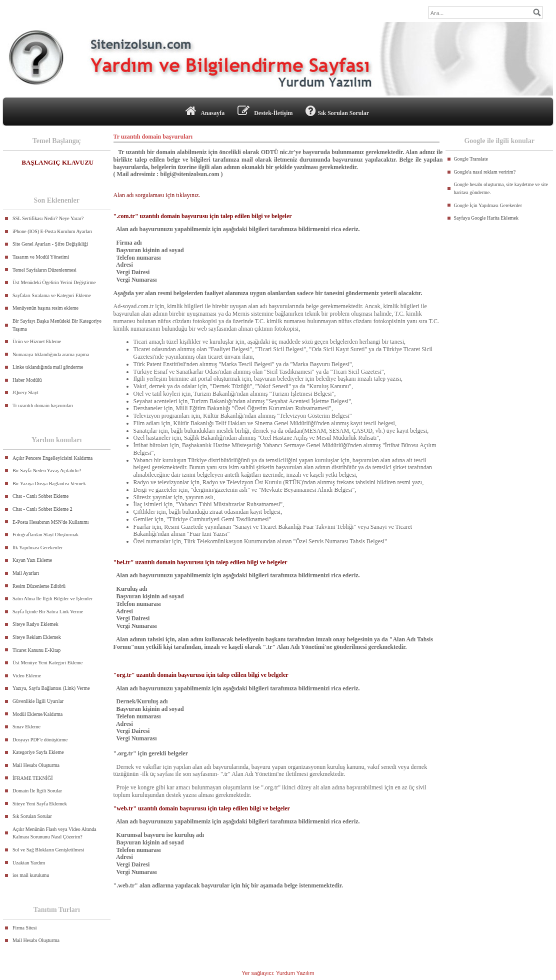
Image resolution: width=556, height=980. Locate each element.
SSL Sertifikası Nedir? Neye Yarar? (48, 218)
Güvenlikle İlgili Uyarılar (38, 701)
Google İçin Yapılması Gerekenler (488, 205)
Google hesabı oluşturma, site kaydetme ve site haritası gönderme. (501, 188)
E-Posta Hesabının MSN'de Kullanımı (51, 522)
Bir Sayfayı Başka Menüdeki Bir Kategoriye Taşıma (57, 325)
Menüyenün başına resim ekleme (45, 308)
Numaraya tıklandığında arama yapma (51, 354)
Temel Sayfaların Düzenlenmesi (44, 270)
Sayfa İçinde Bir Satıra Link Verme (48, 612)
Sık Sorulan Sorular (337, 111)
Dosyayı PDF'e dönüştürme (40, 740)
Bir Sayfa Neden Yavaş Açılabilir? (47, 470)
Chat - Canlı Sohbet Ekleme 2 (42, 509)
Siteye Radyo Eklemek (35, 624)
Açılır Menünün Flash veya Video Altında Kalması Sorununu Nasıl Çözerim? (54, 833)
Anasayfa (205, 111)
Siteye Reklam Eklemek (37, 637)
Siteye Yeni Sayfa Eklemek (40, 804)
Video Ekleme (27, 676)
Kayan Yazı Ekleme (32, 560)
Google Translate (471, 159)
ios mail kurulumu (31, 875)
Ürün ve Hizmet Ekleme (37, 341)
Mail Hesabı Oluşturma (36, 765)
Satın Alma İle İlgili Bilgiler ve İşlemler (52, 599)
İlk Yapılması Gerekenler (37, 548)
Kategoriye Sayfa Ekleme (38, 752)
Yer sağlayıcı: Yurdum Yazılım (278, 973)
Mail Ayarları (26, 573)
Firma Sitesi (25, 928)
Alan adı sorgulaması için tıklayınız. (157, 195)
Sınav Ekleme (26, 727)
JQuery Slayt (25, 392)
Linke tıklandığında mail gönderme (48, 367)
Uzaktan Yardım (29, 863)
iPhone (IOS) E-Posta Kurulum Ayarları (52, 231)
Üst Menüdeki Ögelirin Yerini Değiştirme (54, 282)
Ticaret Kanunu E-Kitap (36, 650)
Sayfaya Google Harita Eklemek (486, 218)
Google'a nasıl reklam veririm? (484, 172)
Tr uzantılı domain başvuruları (43, 405)
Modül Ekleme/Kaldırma (37, 714)
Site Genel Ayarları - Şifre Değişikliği (50, 244)
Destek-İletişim (265, 111)
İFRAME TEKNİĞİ (33, 778)
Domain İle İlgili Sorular (37, 791)
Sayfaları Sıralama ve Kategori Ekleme (52, 295)
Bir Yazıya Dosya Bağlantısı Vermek (49, 483)
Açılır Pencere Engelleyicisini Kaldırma (52, 458)
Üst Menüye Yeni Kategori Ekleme (47, 663)
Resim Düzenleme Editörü (39, 586)
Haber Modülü (27, 380)
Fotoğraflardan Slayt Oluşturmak (45, 535)
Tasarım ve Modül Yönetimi (41, 257)
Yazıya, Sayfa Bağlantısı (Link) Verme (51, 688)
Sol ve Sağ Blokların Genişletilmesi (48, 850)
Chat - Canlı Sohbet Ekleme (40, 496)
